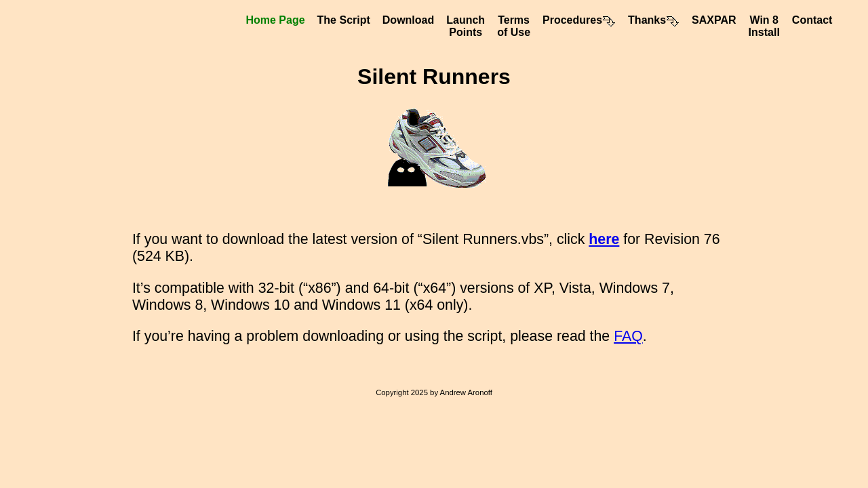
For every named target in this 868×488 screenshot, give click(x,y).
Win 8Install (764, 26)
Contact (812, 20)
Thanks (654, 20)
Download (408, 20)
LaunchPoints (466, 26)
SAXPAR (714, 20)
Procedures (579, 20)
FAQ (628, 336)
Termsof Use (514, 26)
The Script (344, 20)
